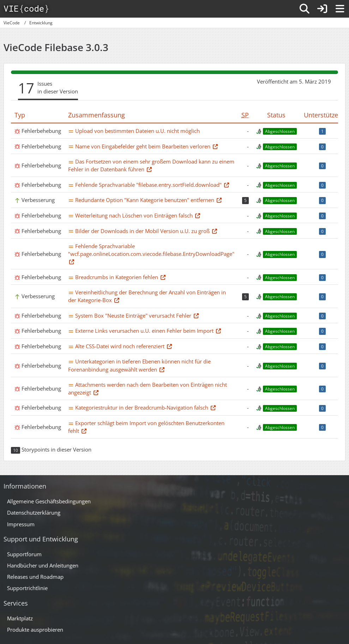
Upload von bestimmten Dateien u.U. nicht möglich (137, 131)
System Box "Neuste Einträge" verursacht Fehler (133, 315)
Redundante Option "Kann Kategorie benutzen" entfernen (145, 200)
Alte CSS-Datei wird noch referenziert (120, 346)
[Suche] (305, 9)
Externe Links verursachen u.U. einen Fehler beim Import (144, 331)
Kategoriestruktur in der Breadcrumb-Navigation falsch (142, 407)
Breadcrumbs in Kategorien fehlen (117, 277)
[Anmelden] (322, 9)
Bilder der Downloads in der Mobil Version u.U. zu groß (142, 231)
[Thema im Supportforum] (215, 146)
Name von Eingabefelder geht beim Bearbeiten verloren (143, 146)
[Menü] (340, 9)
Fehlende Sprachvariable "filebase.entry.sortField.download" (148, 185)
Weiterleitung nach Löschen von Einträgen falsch (134, 215)
